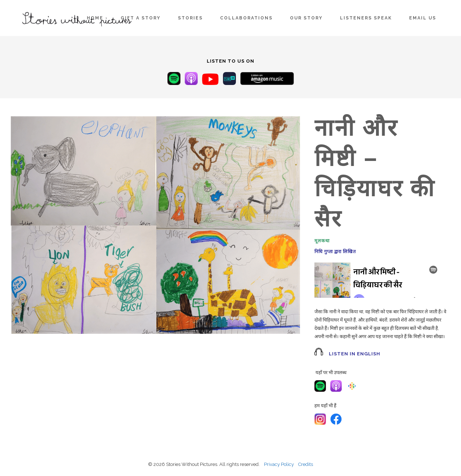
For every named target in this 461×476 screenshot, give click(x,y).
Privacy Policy (279, 464)
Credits (306, 464)
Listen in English (355, 354)
